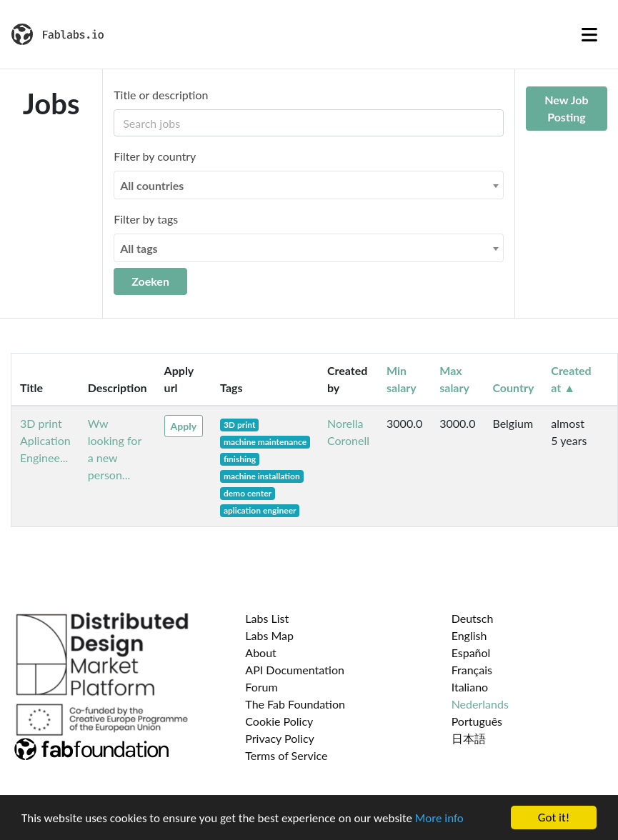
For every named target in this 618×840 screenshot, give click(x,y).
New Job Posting (566, 108)
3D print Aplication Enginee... (45, 440)
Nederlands (480, 704)
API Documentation (295, 670)
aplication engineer (260, 510)
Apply (184, 426)
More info (439, 819)
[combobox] (309, 185)
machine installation (262, 476)
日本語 (469, 738)
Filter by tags (146, 219)
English (469, 635)
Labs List (267, 618)
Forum (261, 687)
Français (472, 670)
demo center (248, 493)
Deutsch (473, 618)
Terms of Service (286, 755)
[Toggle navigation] (589, 34)
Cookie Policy (279, 721)
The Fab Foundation (295, 704)
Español (471, 652)
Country (513, 387)
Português (477, 721)
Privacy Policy (280, 738)
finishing (240, 459)
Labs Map (269, 635)
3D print (240, 425)
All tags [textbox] (139, 248)
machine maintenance (265, 442)
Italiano (470, 687)
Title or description (161, 95)
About (261, 652)
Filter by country (155, 156)
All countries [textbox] (152, 185)
